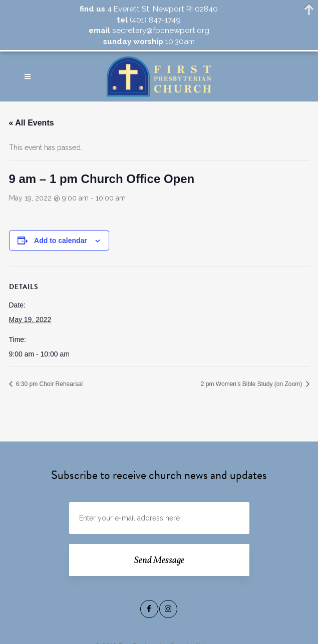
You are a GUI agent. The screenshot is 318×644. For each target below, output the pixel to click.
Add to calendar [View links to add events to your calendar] (61, 240)
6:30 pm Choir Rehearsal (49, 384)
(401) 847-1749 (154, 20)
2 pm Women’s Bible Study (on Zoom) (252, 384)
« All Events (32, 123)
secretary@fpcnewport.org (160, 30)
